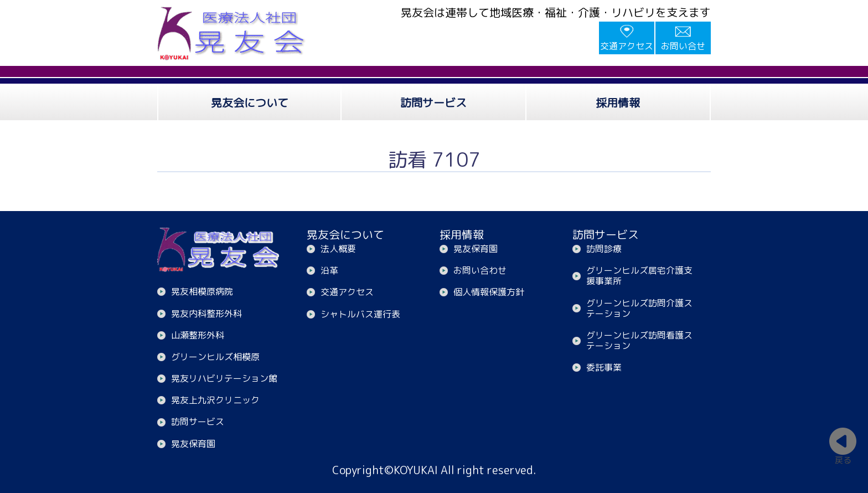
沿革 (329, 270)
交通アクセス (627, 46)
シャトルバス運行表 (360, 314)
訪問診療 (604, 249)
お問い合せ (683, 46)
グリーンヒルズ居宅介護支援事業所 (639, 276)
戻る (843, 460)
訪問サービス (198, 422)
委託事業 (604, 367)
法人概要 (338, 249)
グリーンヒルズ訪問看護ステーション (639, 340)
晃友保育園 (193, 444)
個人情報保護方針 (489, 292)
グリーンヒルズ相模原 (215, 357)
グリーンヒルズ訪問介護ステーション (639, 308)
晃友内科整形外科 (206, 314)
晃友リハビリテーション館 (224, 378)
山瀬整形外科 (198, 335)
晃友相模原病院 (202, 291)
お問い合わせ (480, 270)
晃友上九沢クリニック (215, 400)
